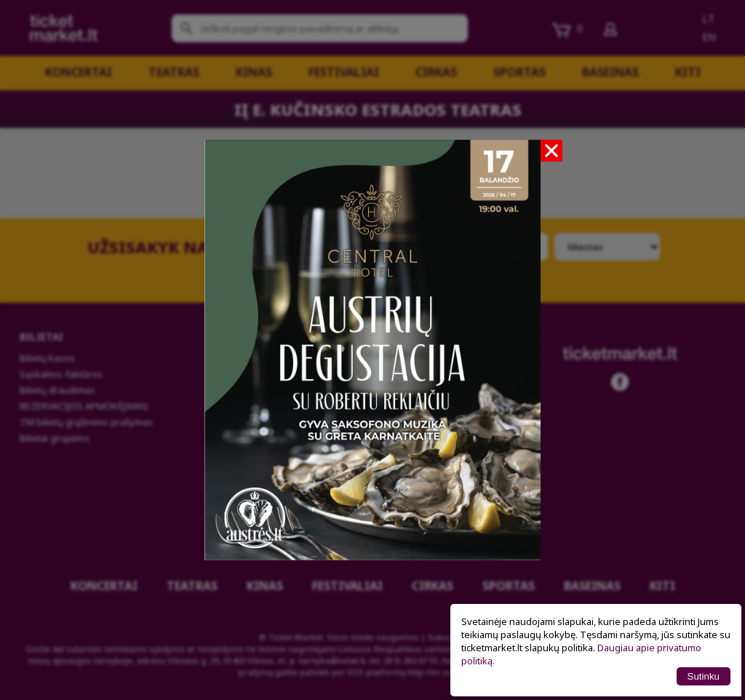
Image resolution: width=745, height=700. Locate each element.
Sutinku (704, 676)
